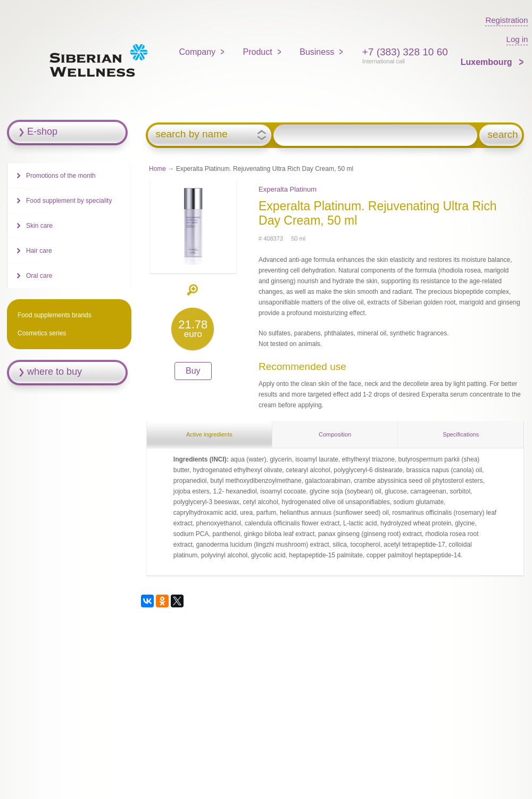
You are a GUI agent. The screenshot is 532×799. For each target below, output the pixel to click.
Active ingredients (209, 434)
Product (258, 52)
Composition (335, 434)
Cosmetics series (42, 333)
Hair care (39, 251)
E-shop (42, 131)
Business (317, 52)
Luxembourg (488, 62)
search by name (191, 134)
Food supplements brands (55, 315)
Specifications (461, 434)
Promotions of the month (61, 176)
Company (197, 52)
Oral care (39, 276)
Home (157, 169)
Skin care (39, 226)
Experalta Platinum (288, 189)
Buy (193, 371)
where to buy (55, 372)
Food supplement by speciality (69, 201)
